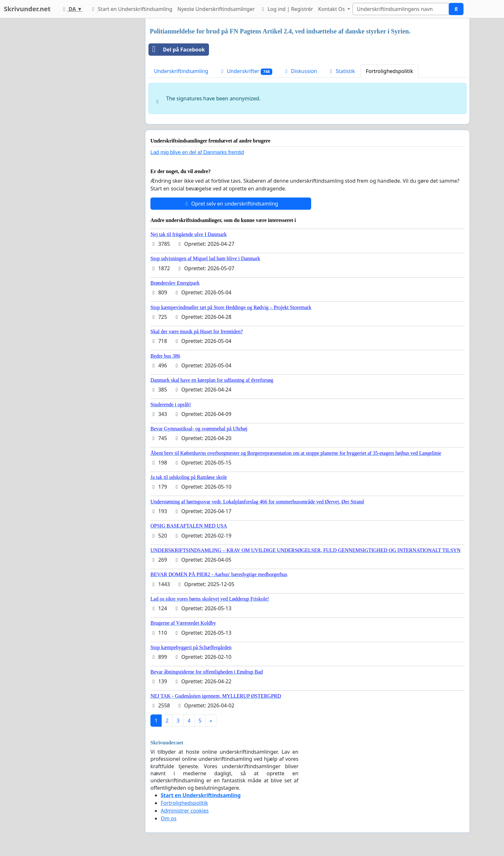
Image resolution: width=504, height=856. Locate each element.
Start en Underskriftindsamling (131, 9)
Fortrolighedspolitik (389, 71)
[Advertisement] (82, 115)
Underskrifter (246, 71)
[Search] (401, 9)
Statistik (341, 71)
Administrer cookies (185, 811)
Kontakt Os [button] (332, 9)
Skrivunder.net (27, 9)
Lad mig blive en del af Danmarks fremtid (197, 152)
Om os (169, 818)
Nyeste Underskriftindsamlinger (216, 9)
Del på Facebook (177, 50)
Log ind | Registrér (286, 9)
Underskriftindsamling (181, 71)
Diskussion (300, 71)
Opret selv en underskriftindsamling (231, 204)
